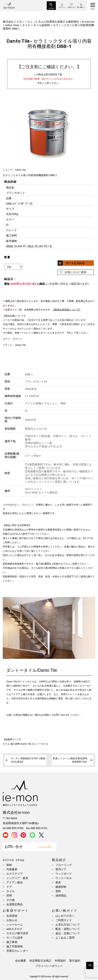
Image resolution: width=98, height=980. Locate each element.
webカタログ (14, 929)
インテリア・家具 (17, 878)
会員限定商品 (15, 904)
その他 (10, 900)
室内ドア (61, 869)
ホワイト (18, 339)
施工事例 (12, 942)
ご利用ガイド (64, 920)
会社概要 (21, 961)
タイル (10, 891)
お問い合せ (14, 847)
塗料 (58, 891)
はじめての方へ (65, 916)
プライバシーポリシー (49, 966)
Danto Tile (21, 170)
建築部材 (61, 887)
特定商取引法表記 (40, 961)
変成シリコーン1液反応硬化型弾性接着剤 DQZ (70, 760)
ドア (9, 887)
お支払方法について (68, 924)
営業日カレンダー (17, 951)
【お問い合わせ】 (61, 715)
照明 (9, 896)
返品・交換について (68, 933)
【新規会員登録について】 (67, 310)
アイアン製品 (15, 882)
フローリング (64, 865)
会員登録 (12, 916)
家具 (58, 882)
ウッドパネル (64, 878)
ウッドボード (64, 874)
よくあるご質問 (65, 938)
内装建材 (12, 869)
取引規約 (75, 961)
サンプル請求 (15, 938)
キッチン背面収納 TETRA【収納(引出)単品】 (28, 760)
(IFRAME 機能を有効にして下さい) (49, 238)
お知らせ (12, 920)
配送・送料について (68, 929)
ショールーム (15, 924)
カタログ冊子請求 (17, 933)
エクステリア (15, 874)
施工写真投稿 (15, 946)
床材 (9, 865)
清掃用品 (61, 896)
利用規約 (60, 961)
